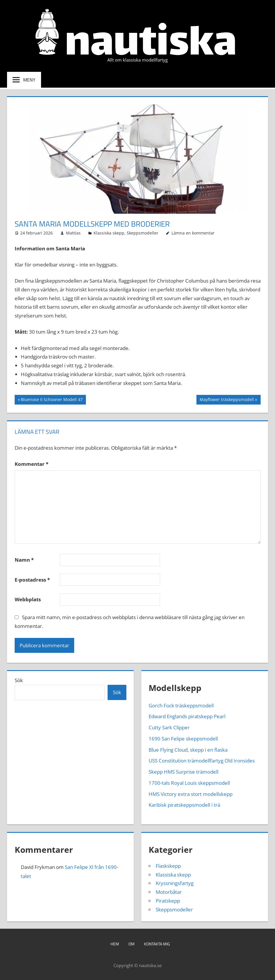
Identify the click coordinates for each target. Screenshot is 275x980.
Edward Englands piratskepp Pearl (187, 716)
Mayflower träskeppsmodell (227, 400)
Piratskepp (168, 901)
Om (131, 944)
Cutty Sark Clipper (169, 727)
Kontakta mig (157, 944)
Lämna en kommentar (193, 233)
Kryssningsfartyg (175, 883)
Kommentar (32, 464)
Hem (115, 944)
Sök (19, 680)
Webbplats (28, 599)
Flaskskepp (168, 866)
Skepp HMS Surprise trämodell (184, 772)
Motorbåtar (169, 892)
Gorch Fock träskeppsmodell (181, 705)
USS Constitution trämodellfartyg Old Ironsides (202, 761)
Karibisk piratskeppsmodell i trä (184, 805)
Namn (24, 560)
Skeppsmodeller (142, 233)
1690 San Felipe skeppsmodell (183, 739)
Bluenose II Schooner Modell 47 (52, 400)
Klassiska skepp (109, 233)
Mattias (73, 233)
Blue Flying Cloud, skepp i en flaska (188, 750)
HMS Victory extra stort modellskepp (191, 794)
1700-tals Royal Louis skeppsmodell (189, 783)
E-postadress (32, 580)
